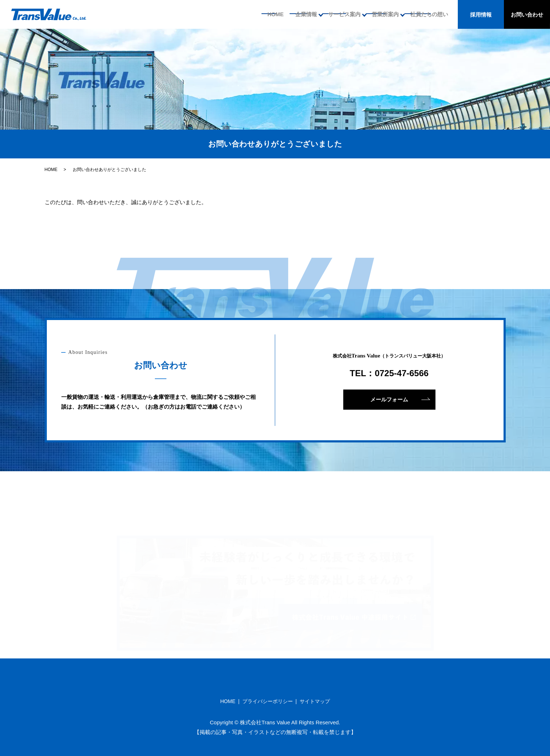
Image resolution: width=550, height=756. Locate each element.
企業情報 (304, 14)
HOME (272, 14)
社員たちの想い (428, 14)
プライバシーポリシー (268, 701)
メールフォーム (389, 399)
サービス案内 (343, 14)
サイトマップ (315, 701)
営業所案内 (384, 14)
